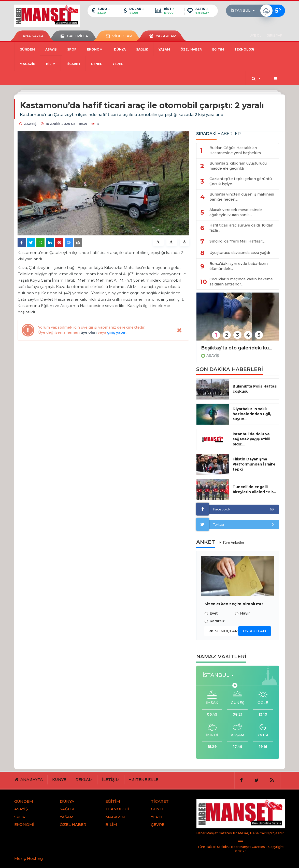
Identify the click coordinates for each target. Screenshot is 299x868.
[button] (244, 11)
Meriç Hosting (29, 858)
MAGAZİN (28, 64)
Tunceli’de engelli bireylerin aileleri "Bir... (254, 489)
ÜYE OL (255, 35)
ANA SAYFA (33, 36)
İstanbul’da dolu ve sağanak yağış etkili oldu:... (251, 439)
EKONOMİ (95, 49)
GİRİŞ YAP (274, 35)
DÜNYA (120, 49)
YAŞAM (164, 49)
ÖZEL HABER (191, 49)
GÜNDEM (27, 49)
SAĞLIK (142, 49)
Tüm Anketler (233, 543)
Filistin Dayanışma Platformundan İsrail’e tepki (254, 464)
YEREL (118, 64)
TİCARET (73, 64)
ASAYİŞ (51, 49)
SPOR (72, 49)
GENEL (96, 64)
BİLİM (51, 64)
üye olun (89, 332)
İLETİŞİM (111, 779)
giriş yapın (117, 332)
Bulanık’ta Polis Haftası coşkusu (255, 389)
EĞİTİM (218, 49)
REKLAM (84, 779)
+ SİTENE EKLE (144, 779)
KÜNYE (59, 779)
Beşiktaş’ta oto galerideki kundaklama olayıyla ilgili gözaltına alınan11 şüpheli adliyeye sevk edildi (238, 348)
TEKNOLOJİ (244, 49)
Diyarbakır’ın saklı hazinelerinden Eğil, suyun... (252, 414)
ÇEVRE (158, 824)
